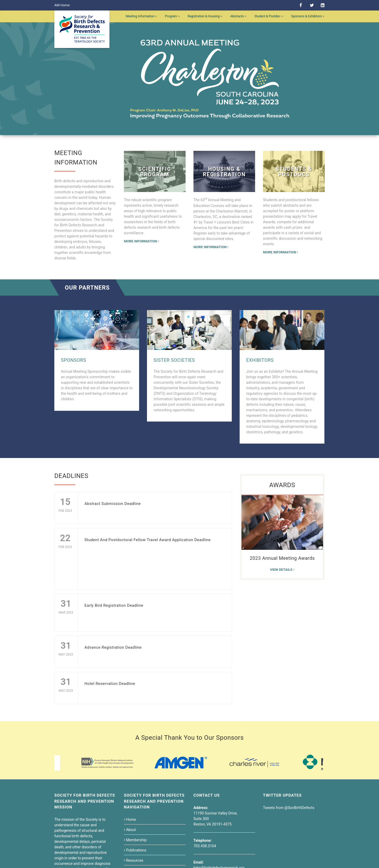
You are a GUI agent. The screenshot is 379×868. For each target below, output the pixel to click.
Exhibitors (260, 360)
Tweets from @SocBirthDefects (289, 740)
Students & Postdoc (141, 803)
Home (130, 752)
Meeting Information (141, 16)
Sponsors (73, 360)
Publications (135, 782)
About (130, 762)
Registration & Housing (205, 16)
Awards (282, 485)
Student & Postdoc (269, 16)
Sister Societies (174, 360)
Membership (135, 772)
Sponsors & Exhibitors (308, 16)
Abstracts (239, 16)
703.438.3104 (205, 778)
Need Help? (209, 813)
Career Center (136, 813)
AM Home (62, 5)
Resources (134, 792)
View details (282, 570)
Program (173, 16)
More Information (141, 241)
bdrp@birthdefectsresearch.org (219, 800)
